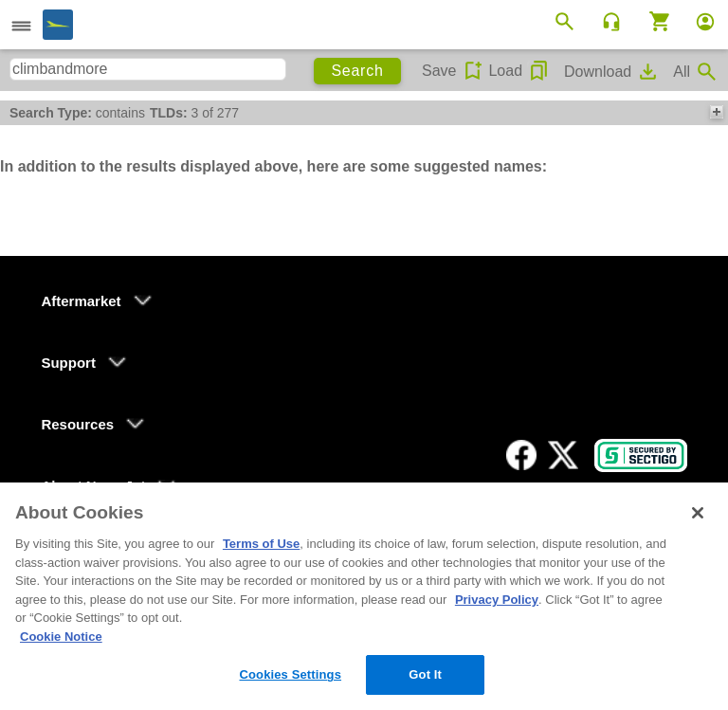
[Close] (698, 513)
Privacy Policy (497, 600)
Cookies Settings (290, 674)
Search (357, 71)
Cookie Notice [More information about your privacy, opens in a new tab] (61, 637)
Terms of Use (261, 544)
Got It (425, 674)
